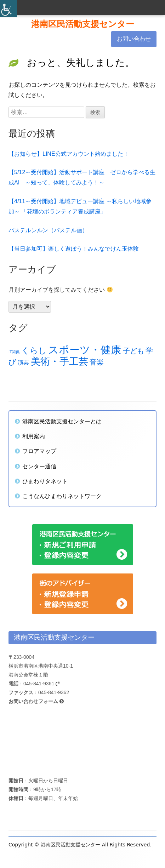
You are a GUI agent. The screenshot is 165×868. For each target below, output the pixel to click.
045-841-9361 (41, 684)
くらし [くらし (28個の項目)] (34, 351)
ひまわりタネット (45, 481)
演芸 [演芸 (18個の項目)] (23, 362)
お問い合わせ (134, 39)
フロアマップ (39, 451)
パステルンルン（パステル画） (48, 230)
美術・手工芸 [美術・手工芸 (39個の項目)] (59, 361)
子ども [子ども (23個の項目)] (133, 351)
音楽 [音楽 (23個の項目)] (97, 362)
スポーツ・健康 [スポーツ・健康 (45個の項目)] (85, 350)
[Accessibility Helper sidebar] (8, 8)
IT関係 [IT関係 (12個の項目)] (14, 352)
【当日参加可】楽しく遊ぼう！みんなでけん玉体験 (74, 249)
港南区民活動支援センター (83, 24)
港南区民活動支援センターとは (62, 421)
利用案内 (34, 436)
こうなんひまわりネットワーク (62, 496)
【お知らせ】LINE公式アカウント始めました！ (69, 154)
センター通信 (39, 466)
